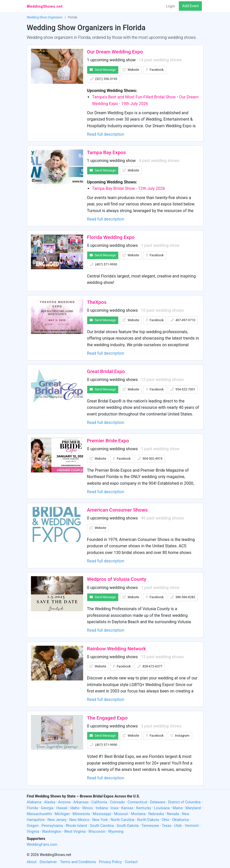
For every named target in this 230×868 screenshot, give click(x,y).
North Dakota (148, 820)
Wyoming (116, 832)
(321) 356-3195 (104, 79)
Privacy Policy (110, 862)
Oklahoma (180, 820)
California (99, 802)
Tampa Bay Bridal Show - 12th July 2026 (129, 188)
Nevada (173, 814)
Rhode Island (76, 826)
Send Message (103, 70)
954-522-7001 (183, 389)
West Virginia (75, 832)
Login (171, 6)
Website (131, 70)
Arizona (64, 802)
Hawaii (62, 808)
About (32, 862)
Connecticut (138, 802)
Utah (178, 826)
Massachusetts (39, 814)
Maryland (193, 808)
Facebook (155, 70)
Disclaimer (48, 862)
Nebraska (156, 814)
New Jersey (57, 820)
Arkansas (81, 802)
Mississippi (102, 814)
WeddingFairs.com (42, 845)
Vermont (192, 826)
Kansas (127, 808)
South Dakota (128, 826)
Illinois (88, 808)
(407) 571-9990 (104, 264)
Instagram (180, 736)
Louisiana (162, 808)
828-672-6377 (150, 666)
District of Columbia (184, 802)
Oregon (33, 826)
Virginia (33, 832)
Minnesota (81, 814)
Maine (178, 808)
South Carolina (102, 826)
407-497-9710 (183, 320)
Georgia (47, 808)
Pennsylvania (52, 826)
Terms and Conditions (78, 862)
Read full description (106, 134)
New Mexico (79, 820)
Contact (131, 862)
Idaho (75, 808)
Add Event (190, 6)
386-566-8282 (183, 597)
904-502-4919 (150, 459)
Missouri (121, 814)
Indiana (102, 808)
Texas (167, 826)
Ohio (166, 820)
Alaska (50, 802)
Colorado (117, 802)
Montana (138, 814)
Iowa (114, 808)
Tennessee (150, 826)
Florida (32, 808)
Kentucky (144, 808)
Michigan (62, 814)
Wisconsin (97, 832)
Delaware (158, 802)
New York (100, 820)
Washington (52, 832)
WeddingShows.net (45, 7)
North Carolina (122, 820)
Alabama (34, 802)
